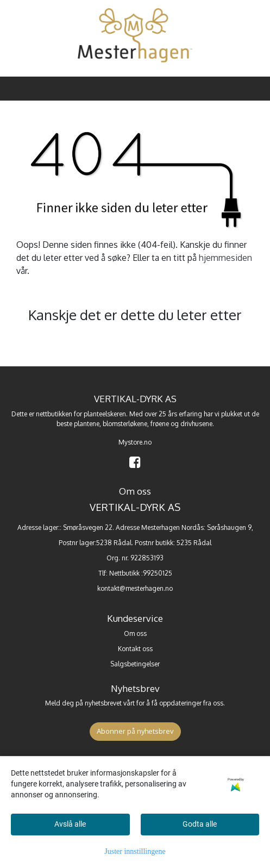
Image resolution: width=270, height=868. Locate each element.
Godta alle (200, 824)
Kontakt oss (135, 649)
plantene (87, 424)
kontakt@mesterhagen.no (135, 588)
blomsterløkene (125, 424)
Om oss (135, 633)
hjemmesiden (225, 258)
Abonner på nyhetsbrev (135, 731)
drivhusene (196, 424)
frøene (160, 424)
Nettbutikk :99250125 (141, 573)
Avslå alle (70, 824)
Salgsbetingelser (135, 664)
